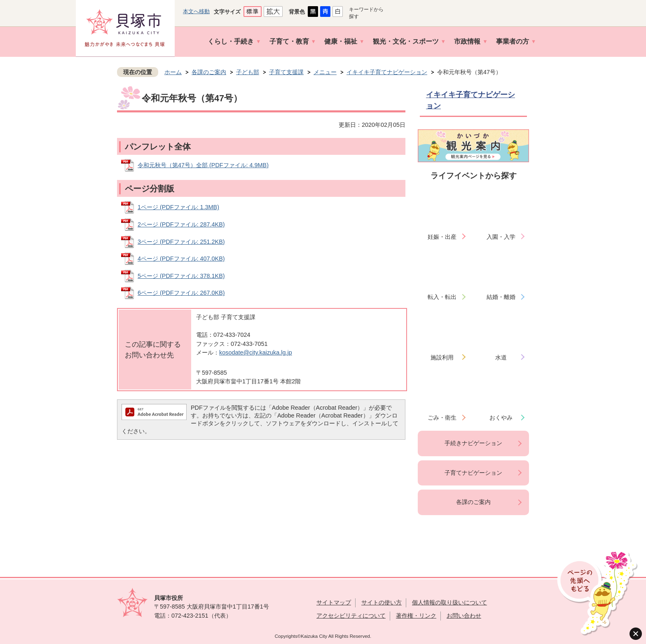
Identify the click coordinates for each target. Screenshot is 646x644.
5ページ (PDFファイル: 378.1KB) (181, 276)
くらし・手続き (231, 41)
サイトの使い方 (382, 602)
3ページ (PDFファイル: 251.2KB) (181, 242)
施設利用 (442, 357)
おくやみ (501, 418)
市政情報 (467, 41)
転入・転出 (442, 297)
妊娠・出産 (442, 237)
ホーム (173, 72)
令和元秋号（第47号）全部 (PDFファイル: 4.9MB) (203, 165)
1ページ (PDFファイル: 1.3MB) (178, 207)
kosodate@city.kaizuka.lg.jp (256, 352)
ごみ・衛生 (442, 418)
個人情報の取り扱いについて (449, 602)
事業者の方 (513, 41)
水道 (501, 357)
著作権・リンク (416, 616)
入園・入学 (501, 237)
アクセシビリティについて (351, 616)
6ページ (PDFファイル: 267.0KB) (181, 293)
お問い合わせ (464, 616)
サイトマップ (334, 602)
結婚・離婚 (501, 297)
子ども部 (248, 72)
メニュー (325, 72)
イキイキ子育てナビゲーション (387, 72)
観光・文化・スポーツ (406, 41)
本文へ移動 (196, 11)
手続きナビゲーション (473, 443)
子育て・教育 (289, 41)
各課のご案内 (209, 72)
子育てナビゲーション (473, 473)
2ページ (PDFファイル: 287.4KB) (181, 224)
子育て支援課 (286, 72)
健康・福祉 (341, 41)
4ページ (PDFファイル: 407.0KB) (181, 259)
